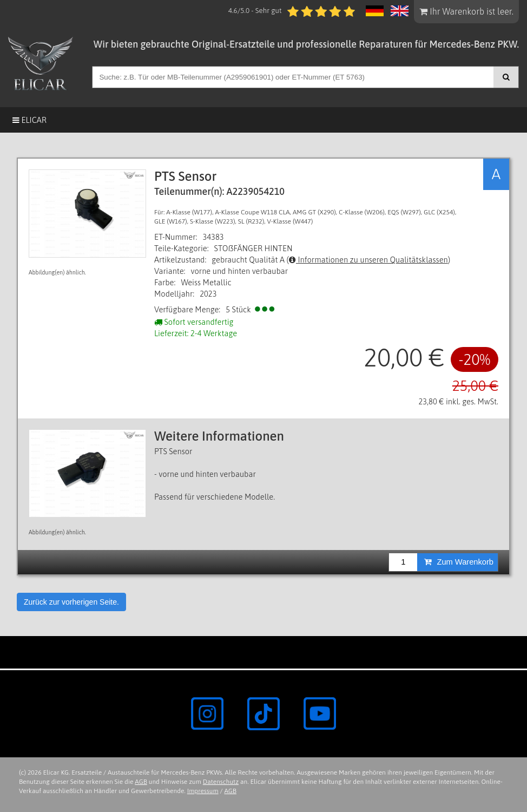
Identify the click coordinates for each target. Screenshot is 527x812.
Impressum (203, 791)
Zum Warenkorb (459, 562)
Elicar (29, 120)
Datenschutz (221, 782)
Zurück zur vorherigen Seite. (71, 602)
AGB (141, 782)
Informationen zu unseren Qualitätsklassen (368, 260)
